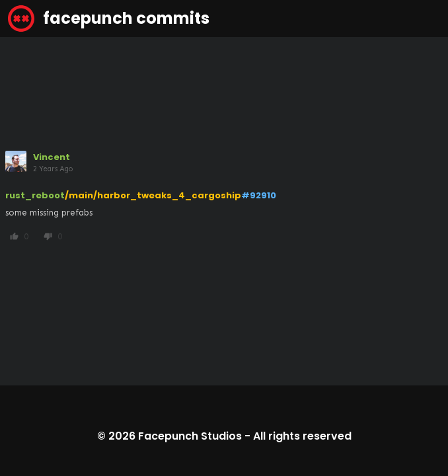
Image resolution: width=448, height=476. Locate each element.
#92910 (259, 195)
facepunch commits (109, 19)
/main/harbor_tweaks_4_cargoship (153, 195)
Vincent (52, 157)
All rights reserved (302, 436)
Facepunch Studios (190, 436)
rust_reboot (35, 195)
